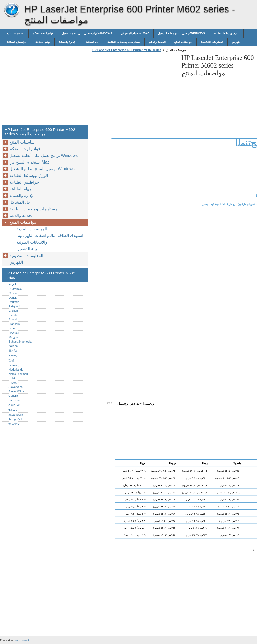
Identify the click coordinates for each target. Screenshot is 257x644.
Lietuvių (13, 365)
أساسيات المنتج (15, 33)
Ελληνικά (14, 306)
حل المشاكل (92, 42)
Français (14, 324)
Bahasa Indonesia (20, 342)
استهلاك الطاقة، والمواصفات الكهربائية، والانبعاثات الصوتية (50, 239)
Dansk (13, 298)
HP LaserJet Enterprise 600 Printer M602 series (12, 10)
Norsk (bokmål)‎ (18, 374)
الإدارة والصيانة (67, 42)
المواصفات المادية (32, 229)
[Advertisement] (134, 90)
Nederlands (16, 370)
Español (14, 315)
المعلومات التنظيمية (212, 42)
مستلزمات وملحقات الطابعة (124, 42)
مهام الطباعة (43, 42)
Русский (14, 383)
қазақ (12, 355)
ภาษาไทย (14, 405)
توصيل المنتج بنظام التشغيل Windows (181, 33)
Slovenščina (16, 391)
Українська (16, 415)
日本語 (13, 351)
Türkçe (13, 410)
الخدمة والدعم (157, 42)
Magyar (13, 337)
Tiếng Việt (15, 419)
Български (15, 289)
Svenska (14, 400)
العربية (12, 284)
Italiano (13, 346)
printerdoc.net (21, 640)
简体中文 (14, 424)
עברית (12, 328)
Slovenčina (16, 387)
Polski (12, 378)
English (13, 311)
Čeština (13, 293)
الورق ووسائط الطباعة (226, 33)
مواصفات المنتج (183, 42)
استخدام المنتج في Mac (135, 33)
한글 (11, 360)
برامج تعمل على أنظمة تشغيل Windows (87, 33)
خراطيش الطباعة (17, 42)
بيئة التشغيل (27, 249)
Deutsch (14, 302)
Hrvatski (14, 333)
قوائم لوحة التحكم (43, 33)
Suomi (13, 319)
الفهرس (236, 42)
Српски (13, 396)
